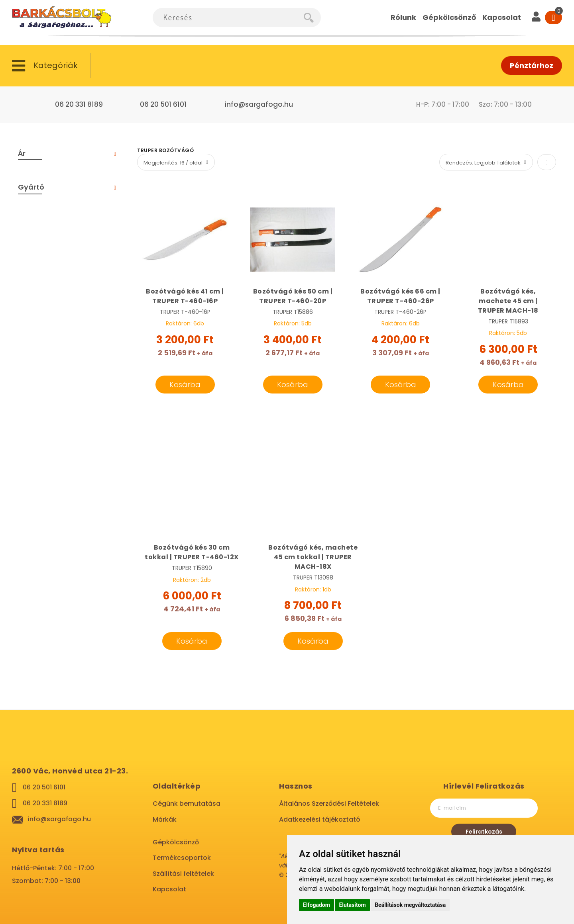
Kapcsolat (169, 889)
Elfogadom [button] (316, 905)
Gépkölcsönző (176, 842)
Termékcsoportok (182, 858)
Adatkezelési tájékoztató (320, 819)
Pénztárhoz (532, 66)
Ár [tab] (22, 153)
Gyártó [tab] (31, 187)
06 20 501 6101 (163, 104)
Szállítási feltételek (183, 874)
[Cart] (553, 18)
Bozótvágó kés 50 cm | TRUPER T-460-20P (293, 296)
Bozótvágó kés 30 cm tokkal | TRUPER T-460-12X (192, 552)
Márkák (165, 819)
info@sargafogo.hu (259, 104)
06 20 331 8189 (79, 104)
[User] (536, 18)
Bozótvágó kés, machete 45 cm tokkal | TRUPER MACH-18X (313, 557)
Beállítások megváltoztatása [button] (410, 905)
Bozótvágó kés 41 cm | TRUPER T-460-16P (185, 296)
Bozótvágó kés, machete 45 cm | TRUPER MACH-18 (508, 301)
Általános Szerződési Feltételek (329, 804)
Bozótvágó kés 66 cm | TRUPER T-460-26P (400, 296)
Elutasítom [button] (352, 905)
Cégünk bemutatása (187, 804)
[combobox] (228, 18)
